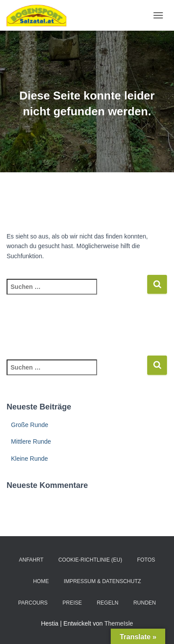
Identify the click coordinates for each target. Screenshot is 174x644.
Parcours (33, 603)
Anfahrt (31, 560)
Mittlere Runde (31, 441)
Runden (144, 603)
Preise (72, 603)
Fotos (146, 560)
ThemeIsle (118, 623)
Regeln (107, 603)
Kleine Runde (29, 459)
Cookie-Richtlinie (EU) (90, 560)
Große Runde (30, 425)
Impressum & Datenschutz (102, 581)
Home (41, 581)
